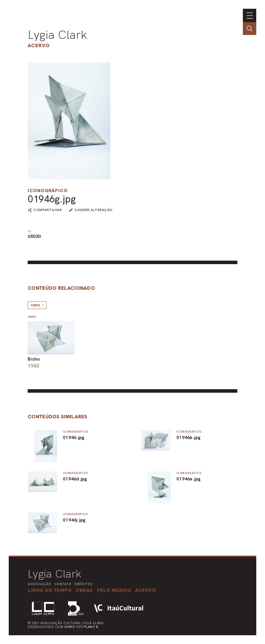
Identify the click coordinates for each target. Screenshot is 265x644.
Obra (37, 305)
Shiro (70, 627)
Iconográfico (48, 191)
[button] (114, 590)
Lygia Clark (57, 35)
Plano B (91, 627)
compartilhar (48, 210)
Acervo (39, 45)
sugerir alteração (94, 210)
